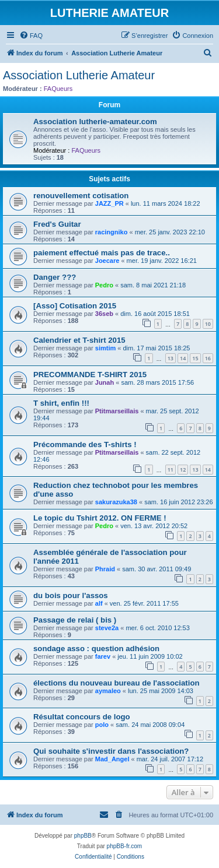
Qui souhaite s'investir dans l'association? (111, 751)
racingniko (112, 232)
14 (183, 358)
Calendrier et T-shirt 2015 (79, 340)
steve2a (107, 628)
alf (99, 603)
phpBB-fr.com (125, 846)
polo (102, 725)
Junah (105, 382)
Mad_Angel (112, 759)
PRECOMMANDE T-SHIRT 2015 (90, 375)
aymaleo (108, 691)
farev (103, 656)
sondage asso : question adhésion (96, 649)
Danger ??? (55, 277)
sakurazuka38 (116, 502)
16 (208, 358)
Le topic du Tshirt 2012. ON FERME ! (100, 518)
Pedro (104, 285)
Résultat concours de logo (82, 717)
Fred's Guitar (57, 224)
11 (171, 470)
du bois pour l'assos (71, 595)
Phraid (105, 569)
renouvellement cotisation (81, 196)
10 (208, 324)
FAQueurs (58, 89)
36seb (104, 314)
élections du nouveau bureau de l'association (117, 683)
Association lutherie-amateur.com (95, 122)
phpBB (83, 836)
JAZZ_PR (109, 203)
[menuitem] (31, 36)
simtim (105, 348)
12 (183, 470)
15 (195, 358)
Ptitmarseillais (117, 411)
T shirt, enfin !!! (61, 403)
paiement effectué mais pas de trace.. (102, 253)
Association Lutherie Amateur (79, 75)
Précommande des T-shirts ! (85, 444)
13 (171, 358)
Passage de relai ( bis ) (75, 620)
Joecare (107, 261)
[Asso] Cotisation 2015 (75, 306)
